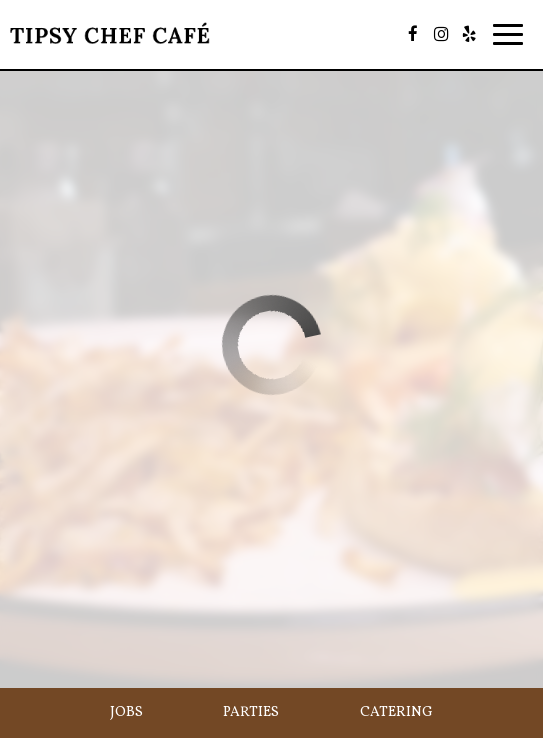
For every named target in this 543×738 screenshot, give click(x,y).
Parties (251, 712)
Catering (396, 712)
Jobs (126, 712)
